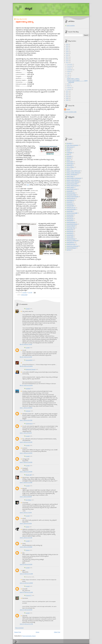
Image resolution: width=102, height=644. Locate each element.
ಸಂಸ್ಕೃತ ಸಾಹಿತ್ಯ (70, 167)
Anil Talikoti (29, 500)
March (69, 86)
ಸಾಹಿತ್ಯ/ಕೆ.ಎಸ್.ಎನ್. (71, 208)
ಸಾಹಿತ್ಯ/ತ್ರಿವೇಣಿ (70, 220)
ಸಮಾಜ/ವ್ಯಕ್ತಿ (69, 165)
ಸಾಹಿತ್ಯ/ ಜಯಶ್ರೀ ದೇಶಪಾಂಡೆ (73, 182)
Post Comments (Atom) (29, 636)
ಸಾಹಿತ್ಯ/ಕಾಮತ (70, 204)
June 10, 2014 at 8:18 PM (26, 564)
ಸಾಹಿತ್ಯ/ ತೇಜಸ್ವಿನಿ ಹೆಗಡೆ (72, 184)
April (68, 84)
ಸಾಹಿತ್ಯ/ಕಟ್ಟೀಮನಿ (70, 200)
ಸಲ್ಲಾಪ (28, 9)
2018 (67, 55)
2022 (67, 48)
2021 (67, 50)
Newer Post (18, 632)
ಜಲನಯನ (28, 388)
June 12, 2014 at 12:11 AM (26, 574)
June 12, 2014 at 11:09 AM (26, 583)
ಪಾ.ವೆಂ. (68, 151)
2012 (67, 93)
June (69, 75)
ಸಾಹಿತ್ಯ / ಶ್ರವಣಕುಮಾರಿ (72, 174)
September (70, 70)
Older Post (57, 632)
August (69, 72)
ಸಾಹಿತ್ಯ (68, 169)
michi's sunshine (71, 26)
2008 (67, 100)
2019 (67, 53)
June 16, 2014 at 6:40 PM (26, 610)
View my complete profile (70, 112)
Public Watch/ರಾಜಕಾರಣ (72, 145)
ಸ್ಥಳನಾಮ (69, 250)
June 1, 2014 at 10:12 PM (26, 420)
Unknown (28, 411)
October (69, 68)
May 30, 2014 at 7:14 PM (26, 344)
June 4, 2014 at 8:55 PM (26, 497)
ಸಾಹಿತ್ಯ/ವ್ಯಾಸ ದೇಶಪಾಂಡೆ (72, 241)
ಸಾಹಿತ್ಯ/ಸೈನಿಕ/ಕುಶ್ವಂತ (71, 248)
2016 (67, 59)
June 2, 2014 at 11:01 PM (26, 442)
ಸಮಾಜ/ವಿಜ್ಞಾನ (70, 164)
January (69, 89)
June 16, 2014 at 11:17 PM (26, 624)
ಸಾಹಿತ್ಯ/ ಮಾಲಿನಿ (70, 187)
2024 (67, 44)
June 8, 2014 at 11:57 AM (26, 538)
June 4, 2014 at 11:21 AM (26, 482)
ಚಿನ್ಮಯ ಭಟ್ (29, 475)
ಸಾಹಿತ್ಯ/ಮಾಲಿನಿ (70, 235)
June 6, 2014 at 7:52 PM (26, 513)
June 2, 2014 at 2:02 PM (26, 433)
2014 (67, 62)
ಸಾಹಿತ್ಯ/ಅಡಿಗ (70, 191)
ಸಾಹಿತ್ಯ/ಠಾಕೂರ (70, 215)
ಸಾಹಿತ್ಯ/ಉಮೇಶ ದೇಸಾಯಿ (73, 197)
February (70, 88)
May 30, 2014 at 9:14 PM (26, 357)
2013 (67, 91)
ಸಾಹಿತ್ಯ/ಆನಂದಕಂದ (71, 193)
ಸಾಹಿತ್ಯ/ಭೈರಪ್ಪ (70, 233)
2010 (67, 97)
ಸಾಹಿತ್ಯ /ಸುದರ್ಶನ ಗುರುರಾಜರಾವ (74, 178)
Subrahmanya (29, 424)
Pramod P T (29, 595)
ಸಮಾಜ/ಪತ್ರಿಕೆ (24, 295)
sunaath (28, 348)
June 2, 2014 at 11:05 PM (26, 472)
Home (38, 632)
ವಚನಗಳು (69, 158)
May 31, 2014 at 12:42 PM (26, 385)
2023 (67, 46)
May (68, 77)
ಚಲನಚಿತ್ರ (69, 149)
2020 (67, 52)
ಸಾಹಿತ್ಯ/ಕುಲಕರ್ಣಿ (70, 206)
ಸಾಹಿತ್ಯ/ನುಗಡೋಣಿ (71, 226)
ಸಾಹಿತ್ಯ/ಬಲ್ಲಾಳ (70, 229)
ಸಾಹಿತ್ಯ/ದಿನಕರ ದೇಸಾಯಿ (72, 224)
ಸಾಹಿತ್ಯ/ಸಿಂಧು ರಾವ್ (71, 244)
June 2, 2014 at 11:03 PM (26, 453)
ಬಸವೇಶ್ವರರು (69, 153)
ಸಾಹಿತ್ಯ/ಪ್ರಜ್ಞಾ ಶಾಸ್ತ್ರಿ (71, 228)
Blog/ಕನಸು (69, 143)
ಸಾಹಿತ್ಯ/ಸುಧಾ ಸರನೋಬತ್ (73, 246)
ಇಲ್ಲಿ (28, 185)
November (70, 66)
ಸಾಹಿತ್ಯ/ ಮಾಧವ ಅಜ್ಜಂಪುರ (73, 186)
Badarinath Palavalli (31, 369)
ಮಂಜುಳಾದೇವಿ (29, 360)
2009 (67, 98)
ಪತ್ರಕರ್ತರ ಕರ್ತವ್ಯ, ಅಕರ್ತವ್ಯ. (73, 79)
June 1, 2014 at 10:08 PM (26, 408)
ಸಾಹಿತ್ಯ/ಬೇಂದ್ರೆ (70, 231)
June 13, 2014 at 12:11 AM (26, 592)
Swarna (28, 550)
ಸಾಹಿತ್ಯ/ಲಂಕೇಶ (70, 237)
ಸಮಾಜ (68, 160)
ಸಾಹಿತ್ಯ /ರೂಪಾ (70, 176)
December (70, 64)
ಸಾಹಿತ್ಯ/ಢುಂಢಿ (70, 217)
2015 (67, 61)
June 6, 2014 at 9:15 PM (26, 523)
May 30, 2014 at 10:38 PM (26, 366)
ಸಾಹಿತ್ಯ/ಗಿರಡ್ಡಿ (70, 211)
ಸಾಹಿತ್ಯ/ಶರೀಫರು (70, 242)
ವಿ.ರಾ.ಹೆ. (28, 309)
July (68, 73)
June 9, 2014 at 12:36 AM (26, 547)
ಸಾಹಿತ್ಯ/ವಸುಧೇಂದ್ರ (71, 239)
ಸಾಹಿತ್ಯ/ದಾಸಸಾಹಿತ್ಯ (71, 222)
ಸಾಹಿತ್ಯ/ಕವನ (70, 202)
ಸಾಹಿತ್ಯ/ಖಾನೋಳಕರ (71, 209)
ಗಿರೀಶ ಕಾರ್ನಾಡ (70, 147)
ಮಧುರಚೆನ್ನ (69, 156)
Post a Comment (19, 628)
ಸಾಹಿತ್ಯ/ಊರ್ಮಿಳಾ (71, 198)
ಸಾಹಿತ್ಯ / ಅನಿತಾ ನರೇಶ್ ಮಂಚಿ (73, 171)
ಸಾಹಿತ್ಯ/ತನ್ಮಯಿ (70, 219)
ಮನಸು (27, 527)
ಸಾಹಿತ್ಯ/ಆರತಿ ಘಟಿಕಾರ (72, 195)
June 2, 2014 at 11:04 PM (26, 462)
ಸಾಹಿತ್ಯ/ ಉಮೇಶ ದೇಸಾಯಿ (73, 180)
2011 (67, 95)
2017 (67, 57)
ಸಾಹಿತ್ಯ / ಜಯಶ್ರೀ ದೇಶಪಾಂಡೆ (73, 173)
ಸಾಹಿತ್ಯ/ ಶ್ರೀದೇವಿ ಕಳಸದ (72, 189)
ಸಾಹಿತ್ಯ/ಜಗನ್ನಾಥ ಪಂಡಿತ (72, 213)
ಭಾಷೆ (68, 154)
